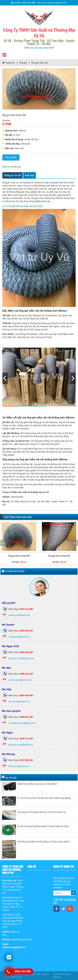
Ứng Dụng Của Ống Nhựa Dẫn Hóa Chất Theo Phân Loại (42, 812)
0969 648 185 (26, 631)
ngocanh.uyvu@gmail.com (21, 658)
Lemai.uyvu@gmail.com (20, 680)
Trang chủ (9, 63)
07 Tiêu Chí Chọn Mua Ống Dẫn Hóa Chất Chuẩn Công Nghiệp (44, 798)
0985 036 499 (26, 695)
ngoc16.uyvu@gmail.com (21, 745)
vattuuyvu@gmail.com (19, 615)
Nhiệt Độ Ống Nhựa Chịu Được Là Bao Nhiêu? (37, 784)
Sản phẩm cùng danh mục (18, 517)
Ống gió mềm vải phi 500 (19, 556)
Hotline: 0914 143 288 (25, 3)
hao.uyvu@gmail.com (19, 701)
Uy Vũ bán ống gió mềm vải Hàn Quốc (24, 206)
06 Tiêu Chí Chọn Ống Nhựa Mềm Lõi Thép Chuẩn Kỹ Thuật (43, 826)
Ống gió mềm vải (39, 63)
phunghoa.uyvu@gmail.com (22, 723)
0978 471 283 (26, 739)
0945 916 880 (26, 652)
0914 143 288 (26, 609)
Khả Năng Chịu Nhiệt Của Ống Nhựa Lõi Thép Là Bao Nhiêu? (44, 842)
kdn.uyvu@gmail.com (19, 766)
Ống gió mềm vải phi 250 (59, 556)
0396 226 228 (26, 674)
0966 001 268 (26, 717)
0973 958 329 (26, 760)
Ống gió (23, 63)
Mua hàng (11, 157)
